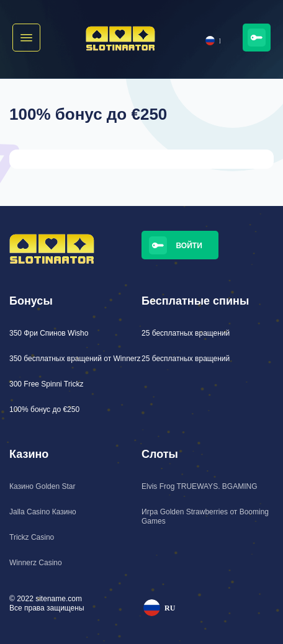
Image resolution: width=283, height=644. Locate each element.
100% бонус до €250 (44, 409)
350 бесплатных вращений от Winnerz (75, 359)
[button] (26, 38)
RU (213, 41)
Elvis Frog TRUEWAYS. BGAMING (199, 486)
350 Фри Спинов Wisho (49, 333)
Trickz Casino (32, 537)
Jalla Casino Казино (43, 512)
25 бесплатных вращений (186, 333)
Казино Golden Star (42, 486)
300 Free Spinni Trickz (46, 384)
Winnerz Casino (36, 563)
